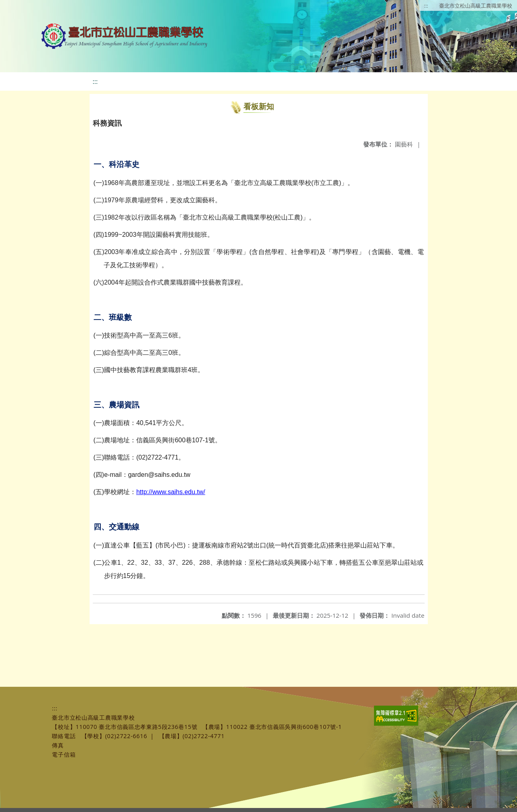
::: (426, 6)
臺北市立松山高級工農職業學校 (476, 6)
